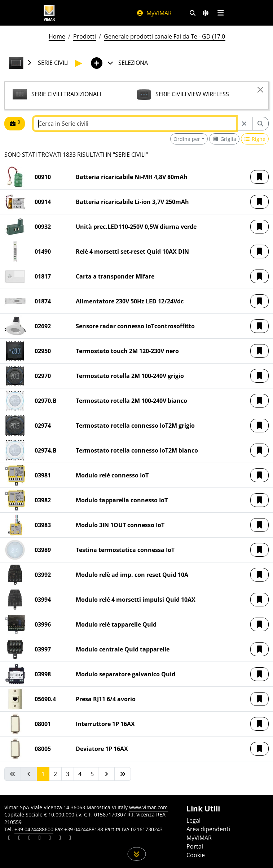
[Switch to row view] (255, 139)
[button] (259, 177)
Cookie (196, 855)
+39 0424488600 (34, 829)
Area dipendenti (208, 829)
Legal (193, 820)
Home (57, 36)
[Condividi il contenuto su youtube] (50, 838)
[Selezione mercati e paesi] (206, 13)
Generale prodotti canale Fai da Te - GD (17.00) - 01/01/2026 (184, 36)
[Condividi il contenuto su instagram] (40, 838)
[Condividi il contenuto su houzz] (60, 838)
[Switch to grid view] (224, 139)
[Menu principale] (221, 13)
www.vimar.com (148, 807)
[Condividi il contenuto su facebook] (19, 838)
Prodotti (85, 36)
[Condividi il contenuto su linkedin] (9, 838)
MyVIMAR (154, 13)
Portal (195, 846)
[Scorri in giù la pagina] (136, 854)
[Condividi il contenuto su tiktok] (70, 838)
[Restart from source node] (244, 124)
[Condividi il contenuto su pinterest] (30, 838)
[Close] (260, 90)
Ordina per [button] (187, 139)
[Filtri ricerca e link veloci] (193, 13)
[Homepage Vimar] (49, 13)
